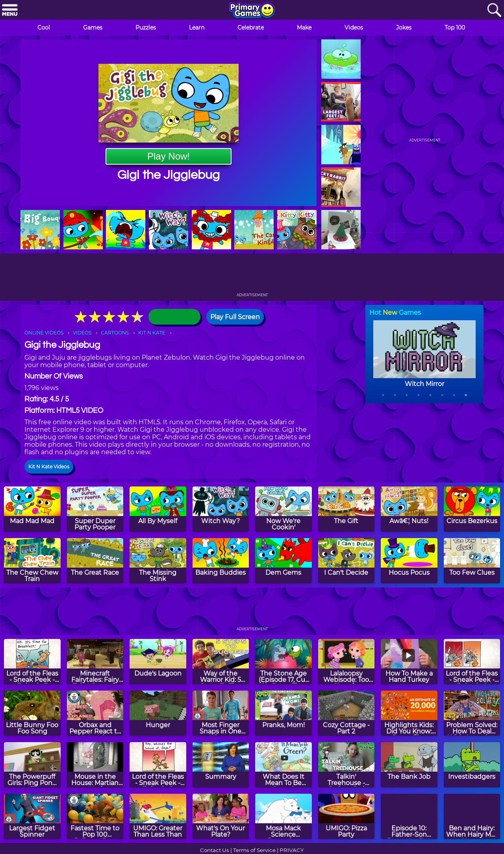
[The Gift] (346, 509)
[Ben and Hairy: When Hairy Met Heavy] (472, 816)
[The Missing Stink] (158, 561)
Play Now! (169, 156)
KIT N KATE (152, 333)
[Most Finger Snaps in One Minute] (221, 713)
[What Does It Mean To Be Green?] (283, 765)
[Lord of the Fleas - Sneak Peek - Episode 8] (472, 662)
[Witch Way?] (221, 509)
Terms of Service (254, 850)
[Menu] (10, 10)
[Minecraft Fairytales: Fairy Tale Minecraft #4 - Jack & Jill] (95, 662)
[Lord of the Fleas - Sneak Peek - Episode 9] (158, 765)
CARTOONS (115, 333)
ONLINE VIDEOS (44, 333)
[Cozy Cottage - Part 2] (346, 713)
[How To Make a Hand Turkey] (409, 662)
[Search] (494, 10)
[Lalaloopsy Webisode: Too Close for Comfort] (346, 662)
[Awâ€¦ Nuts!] (409, 509)
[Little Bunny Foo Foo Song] (32, 713)
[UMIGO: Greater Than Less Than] (158, 816)
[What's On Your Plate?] (221, 816)
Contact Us (215, 850)
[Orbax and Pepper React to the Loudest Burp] (95, 713)
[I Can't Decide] (346, 561)
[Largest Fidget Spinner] (32, 816)
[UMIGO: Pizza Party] (346, 816)
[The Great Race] (95, 561)
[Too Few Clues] (472, 561)
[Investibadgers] (472, 765)
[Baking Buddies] (221, 561)
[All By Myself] (158, 509)
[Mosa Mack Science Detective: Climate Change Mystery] (283, 816)
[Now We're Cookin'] (283, 509)
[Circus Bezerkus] (472, 509)
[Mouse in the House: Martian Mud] (95, 765)
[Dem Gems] (283, 561)
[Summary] (221, 765)
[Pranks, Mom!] (283, 713)
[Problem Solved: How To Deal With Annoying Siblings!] (472, 713)
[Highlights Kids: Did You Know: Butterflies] (409, 713)
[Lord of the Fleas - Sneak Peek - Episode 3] (32, 662)
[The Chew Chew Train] (32, 561)
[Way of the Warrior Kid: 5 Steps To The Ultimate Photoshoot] (221, 662)
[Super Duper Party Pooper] (95, 509)
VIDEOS (82, 333)
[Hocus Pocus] (409, 561)
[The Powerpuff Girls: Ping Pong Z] (32, 765)
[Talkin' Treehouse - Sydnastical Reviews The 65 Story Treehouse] (346, 765)
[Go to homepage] (252, 11)
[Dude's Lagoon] (158, 662)
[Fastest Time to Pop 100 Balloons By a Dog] (95, 816)
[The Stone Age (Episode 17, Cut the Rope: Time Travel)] (283, 662)
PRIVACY (292, 850)
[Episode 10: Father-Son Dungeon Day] (409, 816)
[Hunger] (158, 713)
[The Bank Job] (409, 765)
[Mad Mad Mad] (32, 509)
